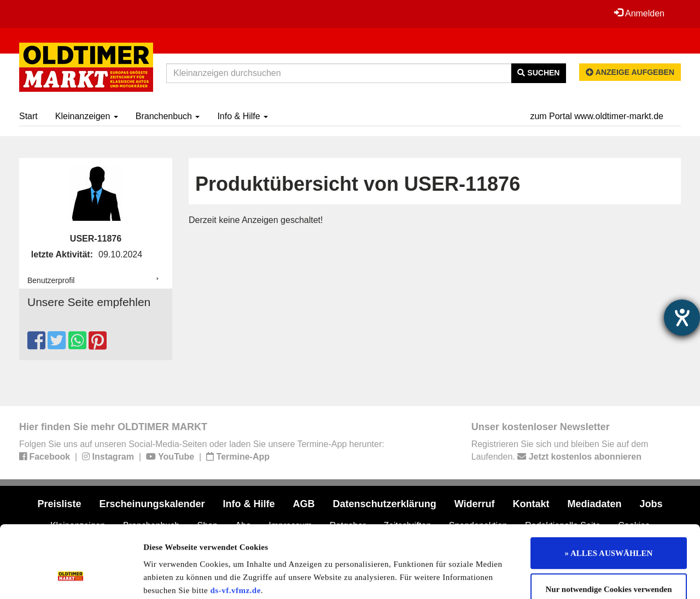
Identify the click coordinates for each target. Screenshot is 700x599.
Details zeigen (565, 578)
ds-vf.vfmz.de (236, 528)
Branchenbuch (168, 116)
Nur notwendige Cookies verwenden (609, 527)
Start (28, 116)
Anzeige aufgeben (630, 72)
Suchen (538, 73)
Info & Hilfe (243, 116)
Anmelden (639, 13)
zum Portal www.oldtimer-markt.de (597, 116)
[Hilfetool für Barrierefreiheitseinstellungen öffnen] (682, 318)
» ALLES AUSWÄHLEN (609, 491)
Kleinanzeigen (87, 116)
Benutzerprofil (51, 280)
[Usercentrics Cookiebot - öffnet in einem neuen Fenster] (71, 578)
